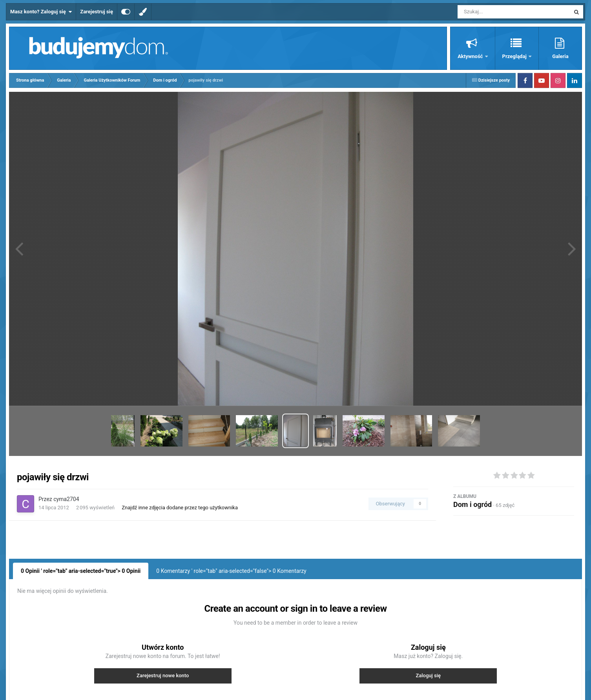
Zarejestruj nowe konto (163, 675)
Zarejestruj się (97, 12)
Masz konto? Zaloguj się (41, 12)
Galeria (560, 56)
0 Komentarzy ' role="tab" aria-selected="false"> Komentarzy (231, 571)
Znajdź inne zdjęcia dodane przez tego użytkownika (180, 508)
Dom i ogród (472, 504)
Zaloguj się (428, 675)
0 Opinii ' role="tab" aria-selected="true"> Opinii (81, 571)
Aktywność (471, 56)
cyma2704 (66, 499)
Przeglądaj (515, 56)
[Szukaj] (496, 12)
